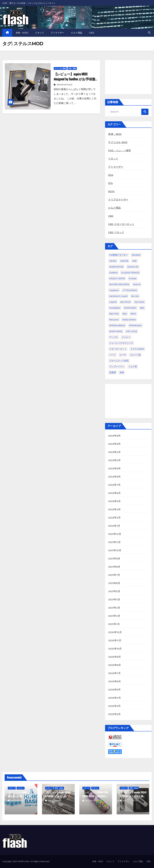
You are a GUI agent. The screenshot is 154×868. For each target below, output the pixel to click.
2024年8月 (114, 436)
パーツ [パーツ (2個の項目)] (112, 355)
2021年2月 (114, 616)
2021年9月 (114, 559)
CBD (92, 33)
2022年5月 (114, 501)
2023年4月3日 (92, 801)
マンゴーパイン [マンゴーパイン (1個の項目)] (117, 367)
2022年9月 (114, 468)
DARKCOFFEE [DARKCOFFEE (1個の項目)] (116, 267)
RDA (111, 175)
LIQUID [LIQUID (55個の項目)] (113, 302)
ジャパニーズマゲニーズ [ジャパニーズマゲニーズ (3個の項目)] (121, 343)
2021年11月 (114, 542)
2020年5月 (114, 690)
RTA (110, 183)
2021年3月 (114, 608)
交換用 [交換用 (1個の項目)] (112, 372)
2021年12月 (115, 534)
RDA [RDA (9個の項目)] (125, 314)
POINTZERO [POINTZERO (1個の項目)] (130, 308)
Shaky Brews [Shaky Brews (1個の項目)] (129, 320)
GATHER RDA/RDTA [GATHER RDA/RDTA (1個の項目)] (119, 284)
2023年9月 (114, 444)
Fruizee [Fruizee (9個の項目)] (133, 278)
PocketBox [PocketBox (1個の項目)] (115, 308)
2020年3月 (114, 706)
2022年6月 (114, 493)
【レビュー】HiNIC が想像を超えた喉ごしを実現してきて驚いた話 (21, 796)
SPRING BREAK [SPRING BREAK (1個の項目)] (117, 325)
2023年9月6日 (55, 801)
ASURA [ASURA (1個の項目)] (113, 261)
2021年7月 (114, 575)
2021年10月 (115, 550)
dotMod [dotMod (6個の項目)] (113, 273)
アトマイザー (57, 33)
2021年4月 (114, 600)
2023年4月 (114, 452)
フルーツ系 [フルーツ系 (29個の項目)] (135, 355)
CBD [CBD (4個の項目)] (134, 261)
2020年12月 (115, 632)
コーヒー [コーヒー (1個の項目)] (126, 337)
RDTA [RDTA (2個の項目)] (133, 314)
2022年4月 (114, 509)
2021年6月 (114, 583)
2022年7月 (114, 485)
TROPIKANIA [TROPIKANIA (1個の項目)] (135, 325)
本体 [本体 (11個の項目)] (122, 372)
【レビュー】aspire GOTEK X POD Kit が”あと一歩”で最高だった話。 (58, 796)
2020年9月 (114, 657)
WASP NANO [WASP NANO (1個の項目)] (116, 331)
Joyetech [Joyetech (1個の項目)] (114, 290)
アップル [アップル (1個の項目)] (114, 337)
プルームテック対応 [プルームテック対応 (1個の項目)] (119, 361)
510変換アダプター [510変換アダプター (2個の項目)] (119, 255)
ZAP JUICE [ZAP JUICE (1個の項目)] (132, 331)
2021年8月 (114, 567)
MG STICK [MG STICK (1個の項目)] (126, 302)
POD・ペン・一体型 (120, 150)
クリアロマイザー (118, 200)
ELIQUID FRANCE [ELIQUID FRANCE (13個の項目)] (130, 273)
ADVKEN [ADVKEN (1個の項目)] (136, 255)
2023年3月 (114, 460)
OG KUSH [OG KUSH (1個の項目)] (139, 302)
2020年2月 (114, 714)
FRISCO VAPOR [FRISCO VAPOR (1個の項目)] (117, 278)
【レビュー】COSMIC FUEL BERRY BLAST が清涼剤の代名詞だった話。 (96, 796)
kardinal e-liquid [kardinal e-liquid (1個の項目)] (118, 296)
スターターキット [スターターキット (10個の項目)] (118, 349)
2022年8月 (114, 477)
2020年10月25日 (65, 85)
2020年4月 (114, 698)
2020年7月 (114, 673)
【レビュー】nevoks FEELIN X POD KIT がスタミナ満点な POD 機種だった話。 (133, 796)
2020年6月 (114, 681)
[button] (149, 33)
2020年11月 (115, 640)
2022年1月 (114, 526)
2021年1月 (114, 624)
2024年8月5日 (18, 801)
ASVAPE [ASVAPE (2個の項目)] (124, 261)
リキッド (40, 33)
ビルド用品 (77, 33)
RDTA (111, 191)
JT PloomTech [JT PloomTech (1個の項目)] (130, 290)
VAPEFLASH (24, 861)
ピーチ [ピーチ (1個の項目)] (123, 355)
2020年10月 (115, 649)
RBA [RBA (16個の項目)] (142, 308)
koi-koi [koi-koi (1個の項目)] (135, 296)
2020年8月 (114, 665)
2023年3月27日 (130, 801)
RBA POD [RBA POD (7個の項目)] (114, 314)
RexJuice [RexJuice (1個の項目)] (114, 320)
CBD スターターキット (121, 224)
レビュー (21, 788)
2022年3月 (114, 518)
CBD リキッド (116, 232)
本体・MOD (22, 33)
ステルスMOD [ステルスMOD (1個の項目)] (137, 349)
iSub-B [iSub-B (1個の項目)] (137, 284)
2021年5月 (114, 591)
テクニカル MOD (60, 68)
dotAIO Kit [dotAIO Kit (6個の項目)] (133, 267)
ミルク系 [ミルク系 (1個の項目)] (133, 367)
